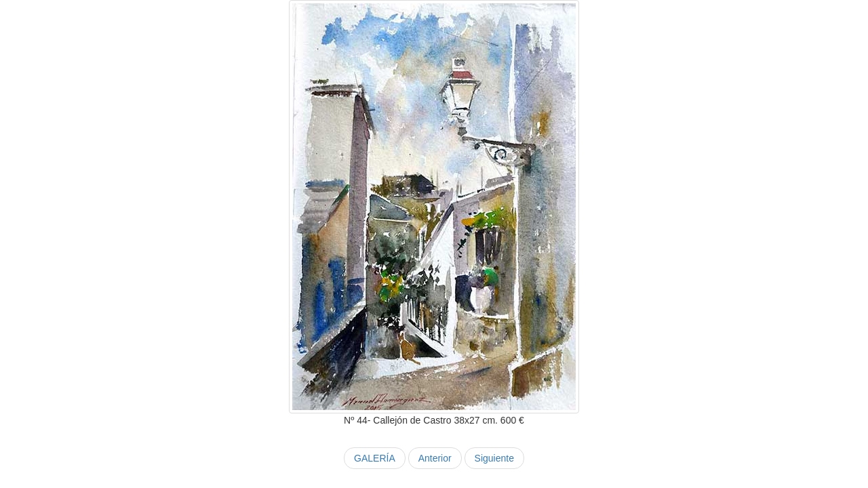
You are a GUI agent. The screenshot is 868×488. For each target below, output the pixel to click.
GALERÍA (375, 458)
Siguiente (494, 458)
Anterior (435, 458)
